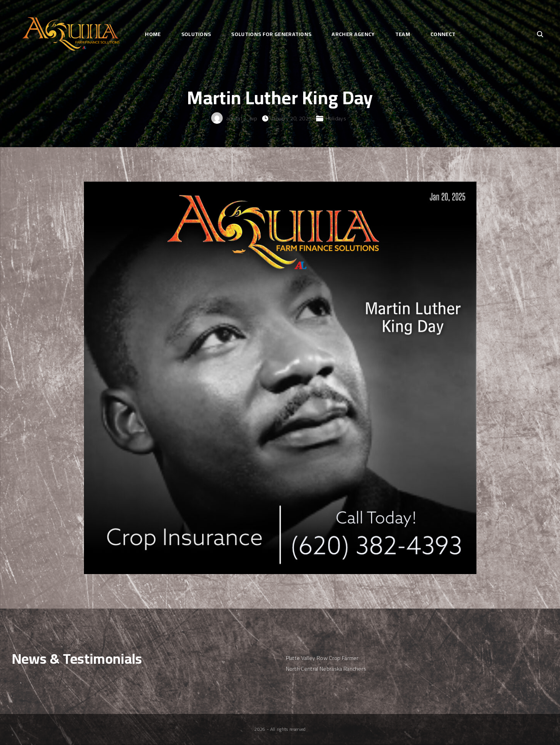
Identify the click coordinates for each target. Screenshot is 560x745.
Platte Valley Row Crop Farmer (322, 658)
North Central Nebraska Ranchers (326, 669)
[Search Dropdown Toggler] (540, 34)
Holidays (336, 118)
